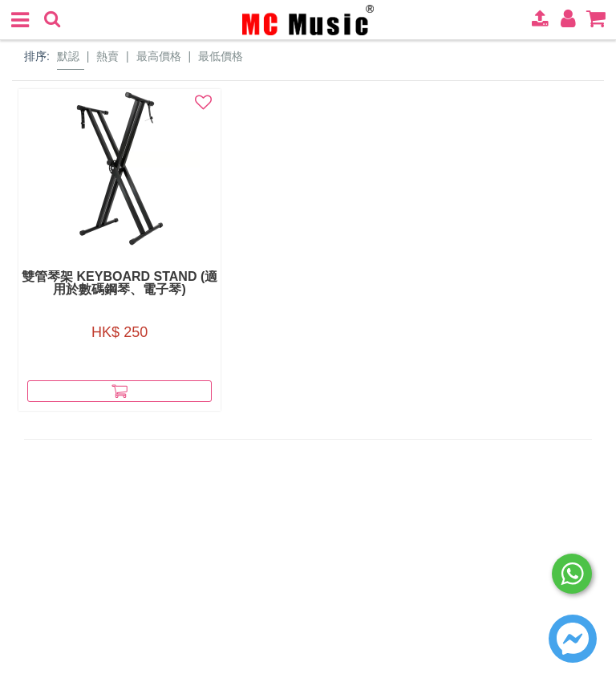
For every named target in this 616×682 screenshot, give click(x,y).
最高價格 (159, 56)
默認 (68, 56)
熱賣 (107, 56)
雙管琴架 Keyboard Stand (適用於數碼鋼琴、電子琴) (111, 283)
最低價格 (221, 56)
